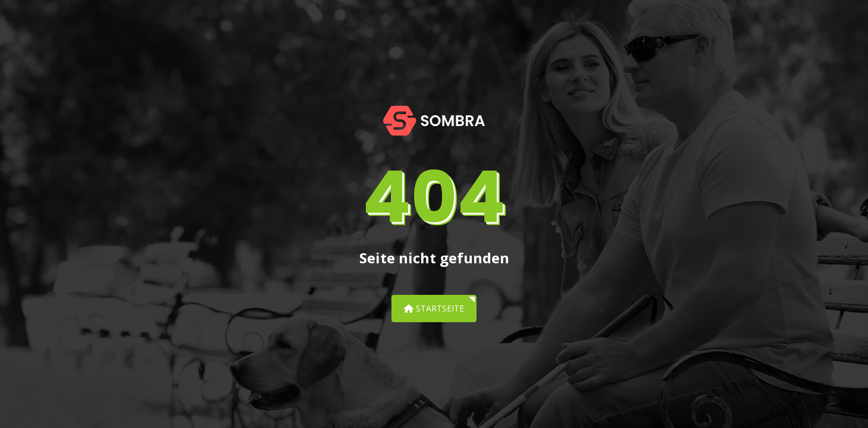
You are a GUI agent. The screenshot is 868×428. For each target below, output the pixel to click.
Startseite (434, 308)
